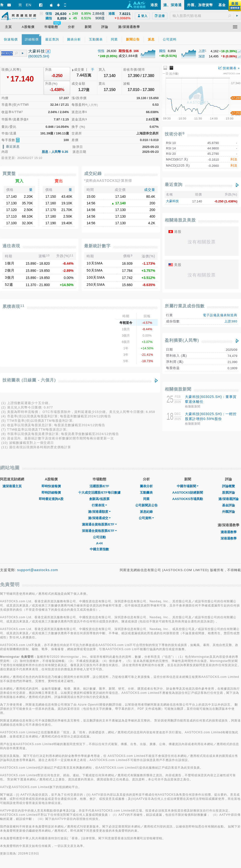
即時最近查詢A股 (51, 499)
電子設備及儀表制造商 (220, 315)
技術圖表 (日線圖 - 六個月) (29, 380)
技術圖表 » (229, 68)
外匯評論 (228, 512)
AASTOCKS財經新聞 (188, 493)
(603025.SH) (39, 56)
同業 (146, 499)
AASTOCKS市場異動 (188, 499)
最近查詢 (174, 185)
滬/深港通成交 (99, 518)
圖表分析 (146, 486)
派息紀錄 (146, 512)
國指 (162, 51)
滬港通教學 (229, 532)
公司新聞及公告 (146, 505)
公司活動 (99, 537)
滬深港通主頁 (12, 486)
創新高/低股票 (99, 499)
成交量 (150, 190)
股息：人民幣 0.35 (55, 152)
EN (29, 5)
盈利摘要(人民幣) (182, 340)
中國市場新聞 (188, 486)
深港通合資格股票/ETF (99, 531)
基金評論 (228, 505)
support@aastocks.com (38, 570)
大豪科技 (172, 201)
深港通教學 (229, 538)
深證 (202, 56)
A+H (99, 543)
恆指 (101, 51)
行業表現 (99, 505)
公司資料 (146, 518)
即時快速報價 (51, 486)
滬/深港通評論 (228, 499)
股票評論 (228, 493)
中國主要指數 (99, 549)
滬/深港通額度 (99, 512)
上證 (202, 51)
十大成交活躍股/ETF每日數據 (99, 493)
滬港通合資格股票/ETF (99, 524)
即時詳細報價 (51, 493)
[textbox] (205, 16)
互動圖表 (146, 493)
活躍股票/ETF (99, 486)
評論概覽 (228, 486)
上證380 (231, 321)
